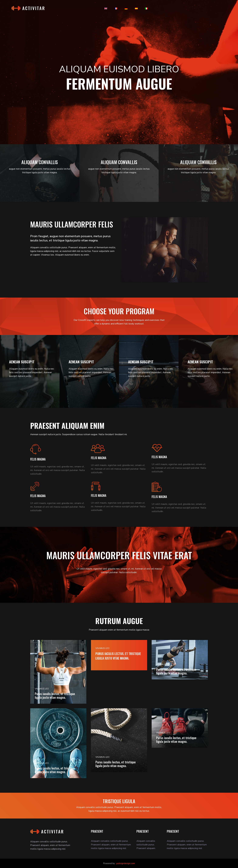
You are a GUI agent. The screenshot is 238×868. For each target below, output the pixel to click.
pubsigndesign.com (126, 863)
